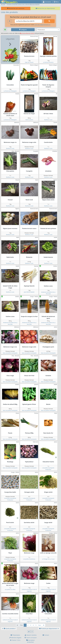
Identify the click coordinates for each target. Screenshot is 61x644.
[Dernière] (44, 625)
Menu (56, 2)
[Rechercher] (49, 21)
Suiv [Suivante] (40, 625)
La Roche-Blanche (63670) (27, 33)
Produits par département (49, 629)
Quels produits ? (9, 629)
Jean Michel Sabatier (29, 292)
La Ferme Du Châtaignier (10, 91)
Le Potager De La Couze (48, 559)
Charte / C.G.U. (15, 640)
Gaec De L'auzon (29, 62)
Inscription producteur (31, 641)
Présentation (15, 635)
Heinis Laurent (29, 120)
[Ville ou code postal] (28, 21)
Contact (46, 635)
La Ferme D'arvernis (48, 62)
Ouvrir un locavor (31, 638)
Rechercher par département (45, 8)
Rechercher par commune (16, 8)
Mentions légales (15, 638)
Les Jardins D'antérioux (29, 559)
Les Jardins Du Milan (10, 589)
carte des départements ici (42, 25)
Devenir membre (31, 635)
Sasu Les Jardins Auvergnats (10, 353)
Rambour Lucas (48, 120)
